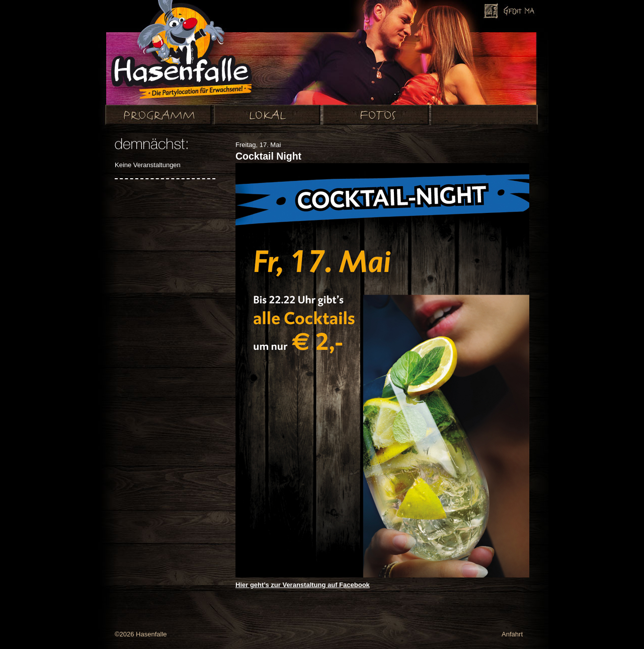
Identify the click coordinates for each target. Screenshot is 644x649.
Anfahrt (512, 634)
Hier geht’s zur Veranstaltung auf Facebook (303, 585)
